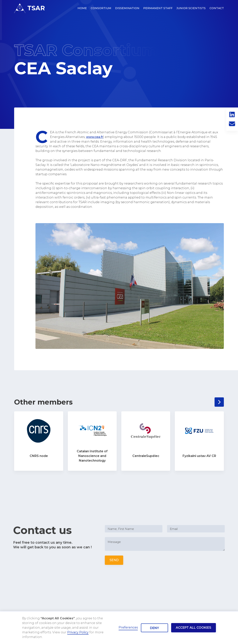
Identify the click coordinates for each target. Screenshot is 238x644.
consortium (101, 8)
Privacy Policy (78, 632)
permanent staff (158, 8)
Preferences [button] (128, 627)
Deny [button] (154, 628)
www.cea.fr (95, 137)
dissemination (127, 8)
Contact (217, 8)
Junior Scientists (191, 8)
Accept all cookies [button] (194, 628)
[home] (29, 8)
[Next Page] (219, 402)
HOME (82, 8)
